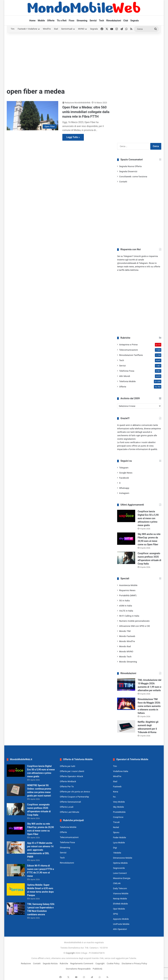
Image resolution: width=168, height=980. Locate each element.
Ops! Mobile (119, 909)
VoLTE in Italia (126, 611)
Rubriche (64, 963)
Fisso (72, 21)
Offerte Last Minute (70, 812)
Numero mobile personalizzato (134, 621)
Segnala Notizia (50, 963)
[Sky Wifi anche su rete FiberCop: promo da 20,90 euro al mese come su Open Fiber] (126, 539)
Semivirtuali (67, 29)
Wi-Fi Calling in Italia (129, 616)
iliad (56, 29)
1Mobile (117, 853)
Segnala (134, 21)
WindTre (47, 29)
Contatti (123, 182)
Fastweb (117, 786)
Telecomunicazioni (128, 350)
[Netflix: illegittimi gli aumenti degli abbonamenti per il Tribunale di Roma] (126, 726)
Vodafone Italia (121, 771)
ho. (115, 797)
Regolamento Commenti (82, 963)
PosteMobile (119, 812)
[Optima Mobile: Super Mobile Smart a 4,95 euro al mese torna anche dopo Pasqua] (16, 889)
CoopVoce (118, 817)
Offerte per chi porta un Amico (75, 792)
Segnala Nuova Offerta (130, 166)
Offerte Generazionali (70, 802)
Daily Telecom (120, 888)
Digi (115, 848)
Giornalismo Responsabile (78, 969)
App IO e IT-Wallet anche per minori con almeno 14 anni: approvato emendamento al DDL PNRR (40, 850)
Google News (126, 473)
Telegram (124, 468)
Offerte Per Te (67, 786)
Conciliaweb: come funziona (133, 176)
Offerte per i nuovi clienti (72, 771)
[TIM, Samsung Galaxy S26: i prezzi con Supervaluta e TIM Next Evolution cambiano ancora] (16, 909)
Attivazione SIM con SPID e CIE (135, 626)
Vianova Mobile (121, 893)
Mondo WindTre (127, 641)
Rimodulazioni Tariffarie (131, 355)
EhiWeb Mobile (120, 904)
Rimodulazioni (114, 21)
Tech (101, 21)
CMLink (117, 883)
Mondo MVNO (126, 651)
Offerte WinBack (68, 781)
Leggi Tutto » (73, 137)
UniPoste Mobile (121, 924)
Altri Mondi (125, 376)
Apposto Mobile (121, 919)
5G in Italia (124, 600)
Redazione (26, 963)
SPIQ (115, 914)
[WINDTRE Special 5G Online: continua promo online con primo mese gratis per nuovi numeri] (16, 790)
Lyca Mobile (119, 842)
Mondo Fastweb (127, 636)
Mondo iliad (125, 646)
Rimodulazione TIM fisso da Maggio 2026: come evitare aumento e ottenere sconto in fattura (149, 706)
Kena (116, 792)
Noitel (116, 827)
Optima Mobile (120, 863)
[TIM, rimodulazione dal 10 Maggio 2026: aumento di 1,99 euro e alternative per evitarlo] (126, 685)
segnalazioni (130, 439)
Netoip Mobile (120, 899)
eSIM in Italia (126, 606)
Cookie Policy (113, 963)
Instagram (124, 493)
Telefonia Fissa (127, 371)
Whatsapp (124, 488)
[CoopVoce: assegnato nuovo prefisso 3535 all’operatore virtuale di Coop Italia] (126, 558)
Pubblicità (97, 969)
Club (126, 21)
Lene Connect (120, 873)
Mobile (41, 21)
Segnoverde (119, 868)
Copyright (70, 953)
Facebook (124, 478)
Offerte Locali (67, 807)
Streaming (82, 21)
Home (32, 21)
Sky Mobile (118, 807)
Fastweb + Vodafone (27, 29)
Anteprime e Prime (128, 345)
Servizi (93, 21)
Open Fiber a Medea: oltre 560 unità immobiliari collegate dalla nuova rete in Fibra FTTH (86, 112)
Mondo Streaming (128, 662)
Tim (13, 29)
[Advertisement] (84, 59)
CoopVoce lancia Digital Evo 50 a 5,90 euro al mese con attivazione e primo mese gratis (148, 518)
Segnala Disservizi (128, 171)
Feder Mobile (120, 837)
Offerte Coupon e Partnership (74, 797)
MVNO (81, 29)
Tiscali (116, 822)
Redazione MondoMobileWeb (78, 103)
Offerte (51, 21)
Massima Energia (122, 878)
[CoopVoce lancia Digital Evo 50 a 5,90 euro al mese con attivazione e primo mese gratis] (126, 516)
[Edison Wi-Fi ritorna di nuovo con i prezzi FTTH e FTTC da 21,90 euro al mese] (16, 870)
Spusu (116, 832)
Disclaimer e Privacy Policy (134, 963)
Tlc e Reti (62, 21)
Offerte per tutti (68, 766)
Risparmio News (127, 590)
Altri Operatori (120, 929)
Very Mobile (119, 802)
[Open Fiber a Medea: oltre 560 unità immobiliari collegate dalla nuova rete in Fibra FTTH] (32, 116)
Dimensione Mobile (123, 858)
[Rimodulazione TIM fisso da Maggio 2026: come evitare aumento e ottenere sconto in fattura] (126, 704)
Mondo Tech (125, 657)
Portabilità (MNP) (128, 595)
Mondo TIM (125, 631)
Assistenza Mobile (128, 585)
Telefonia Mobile (127, 381)
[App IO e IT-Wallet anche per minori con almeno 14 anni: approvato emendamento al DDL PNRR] (16, 847)
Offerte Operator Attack (71, 776)
